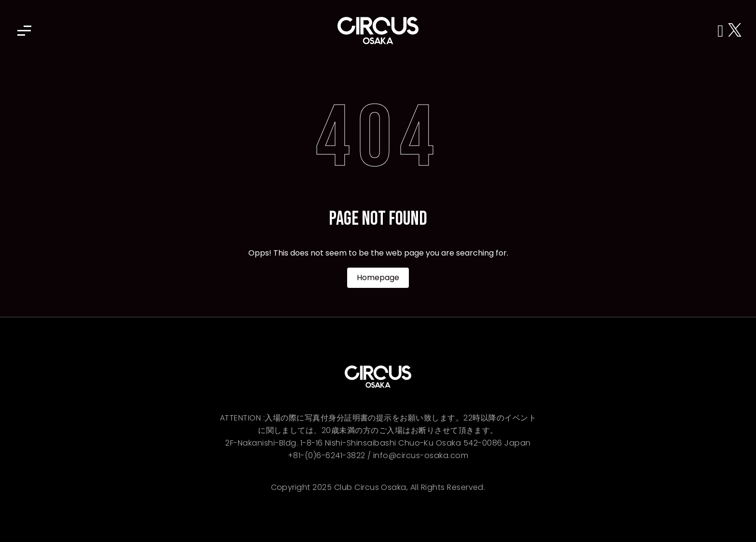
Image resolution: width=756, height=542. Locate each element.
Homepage (378, 278)
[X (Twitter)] (735, 31)
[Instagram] (723, 31)
